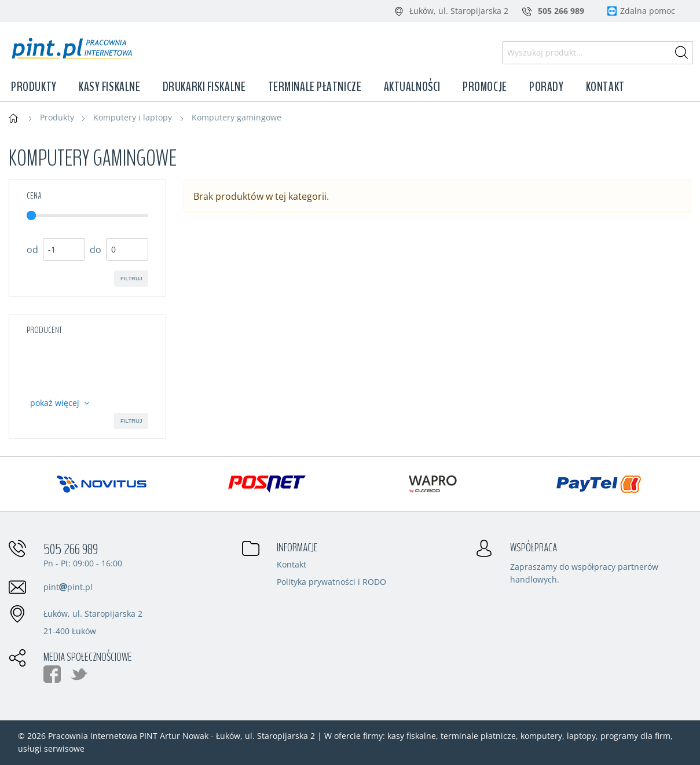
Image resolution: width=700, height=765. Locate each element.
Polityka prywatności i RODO (331, 583)
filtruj (131, 278)
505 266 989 (71, 550)
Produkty (34, 87)
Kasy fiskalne (109, 87)
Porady (546, 87)
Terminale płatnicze (315, 87)
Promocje (485, 87)
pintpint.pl (68, 587)
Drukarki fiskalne (204, 87)
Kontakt (605, 87)
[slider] (31, 215)
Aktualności (412, 87)
